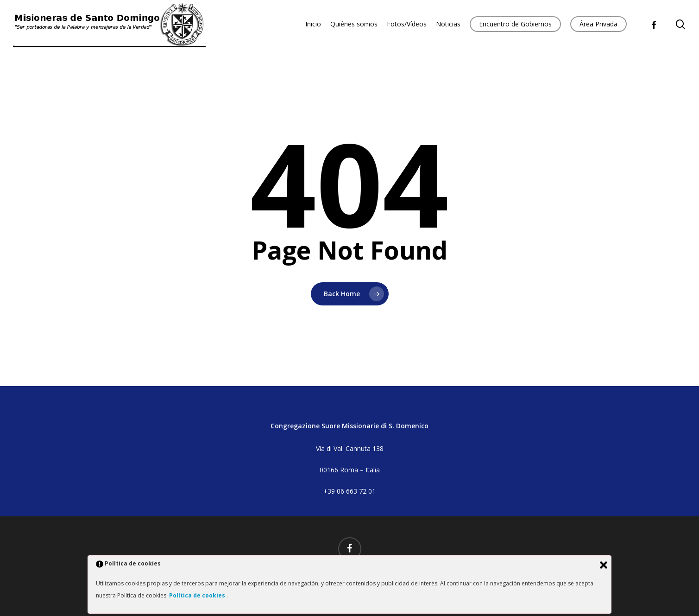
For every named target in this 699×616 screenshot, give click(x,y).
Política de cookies (198, 595)
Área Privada (598, 24)
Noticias (448, 24)
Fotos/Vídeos (407, 24)
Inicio (313, 24)
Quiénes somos (354, 24)
